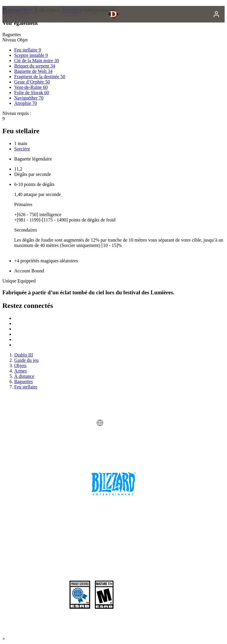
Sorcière (22, 149)
